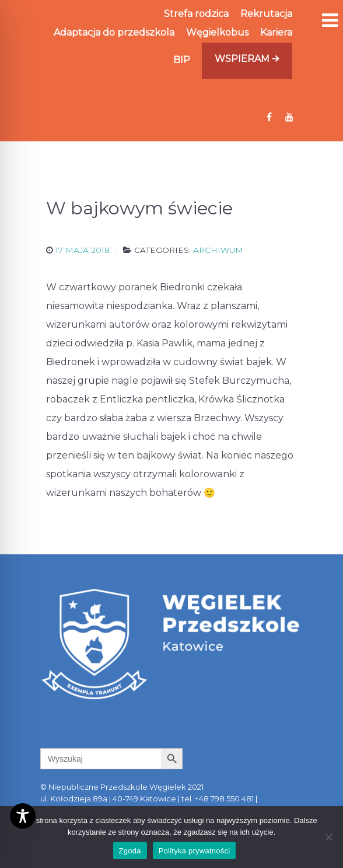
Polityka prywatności (195, 851)
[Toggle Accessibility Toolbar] (23, 816)
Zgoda (130, 851)
